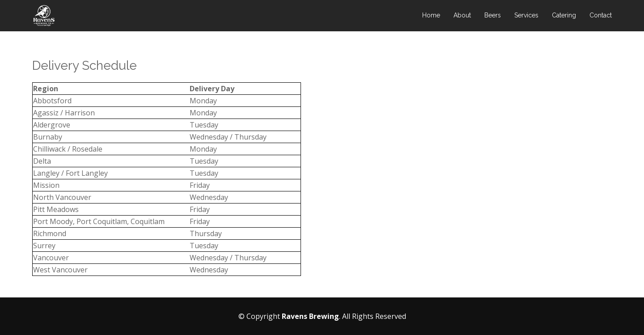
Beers (493, 16)
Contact (601, 16)
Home (431, 16)
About (462, 16)
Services (526, 16)
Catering (564, 16)
